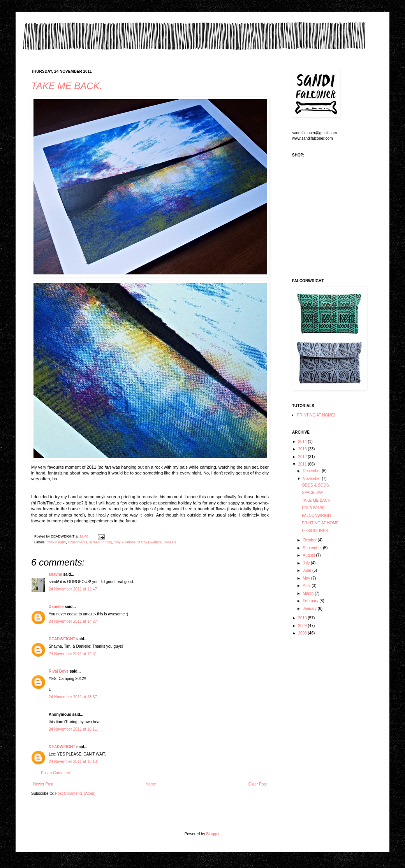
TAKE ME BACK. (67, 86)
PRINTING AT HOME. (321, 523)
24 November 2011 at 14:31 (73, 654)
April (307, 586)
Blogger (213, 834)
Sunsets (170, 542)
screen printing (101, 542)
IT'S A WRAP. (313, 508)
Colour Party (56, 542)
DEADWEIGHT (62, 639)
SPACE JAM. (313, 493)
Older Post (258, 784)
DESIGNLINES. (315, 531)
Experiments (77, 542)
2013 (303, 449)
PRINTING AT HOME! (316, 415)
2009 (303, 626)
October (310, 540)
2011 (303, 464)
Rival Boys (59, 671)
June (307, 570)
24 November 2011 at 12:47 (73, 589)
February (311, 601)
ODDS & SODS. (316, 485)
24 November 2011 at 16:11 (73, 729)
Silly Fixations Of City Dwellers (138, 542)
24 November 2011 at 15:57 (73, 697)
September (313, 548)
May (307, 578)
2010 (303, 618)
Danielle (56, 607)
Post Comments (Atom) (75, 793)
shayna (55, 574)
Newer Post (43, 784)
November (312, 479)
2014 (303, 442)
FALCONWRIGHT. (318, 516)
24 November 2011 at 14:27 (73, 621)
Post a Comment (55, 773)
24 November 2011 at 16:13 (73, 762)
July (307, 563)
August (309, 555)
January (310, 609)
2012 (303, 457)
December (312, 471)
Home (151, 784)
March (309, 593)
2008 (303, 633)
